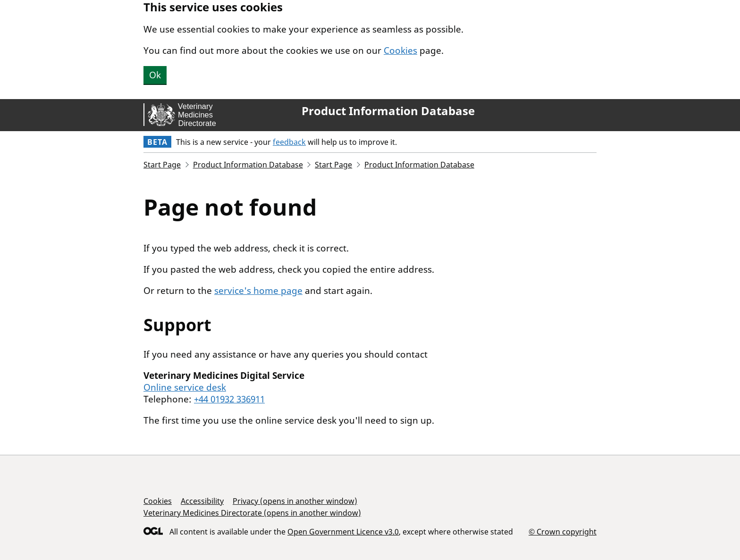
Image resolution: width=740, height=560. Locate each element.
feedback (289, 142)
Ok (155, 75)
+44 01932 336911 (229, 399)
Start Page (162, 165)
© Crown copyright (563, 531)
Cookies (400, 50)
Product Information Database (388, 111)
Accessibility (202, 501)
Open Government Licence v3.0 (343, 532)
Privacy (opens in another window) (295, 501)
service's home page (258, 291)
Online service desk (185, 387)
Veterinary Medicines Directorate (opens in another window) (252, 513)
